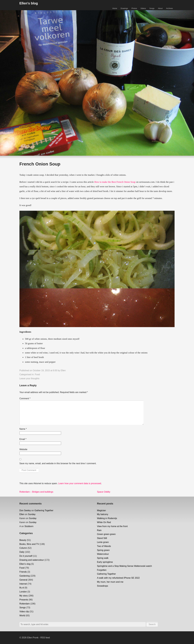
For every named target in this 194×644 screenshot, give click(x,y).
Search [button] (152, 624)
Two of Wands (104, 546)
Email (23, 439)
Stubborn (29, 526)
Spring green (103, 550)
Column (23, 548)
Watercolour (103, 554)
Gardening (25, 576)
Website (23, 449)
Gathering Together (44, 510)
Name (23, 429)
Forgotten (102, 570)
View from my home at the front (112, 526)
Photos (134, 8)
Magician (101, 510)
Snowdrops (103, 586)
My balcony (103, 514)
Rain (99, 530)
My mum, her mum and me (110, 582)
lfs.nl (22, 588)
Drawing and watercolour (32, 560)
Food (37, 374)
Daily (22, 552)
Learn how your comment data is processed (80, 483)
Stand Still (102, 538)
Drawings (124, 8)
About (160, 8)
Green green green (106, 534)
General (23, 580)
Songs (152, 8)
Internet (23, 584)
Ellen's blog (29, 3)
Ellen (63, 370)
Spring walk (103, 558)
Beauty (23, 540)
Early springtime (105, 562)
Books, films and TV (29, 544)
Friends (23, 572)
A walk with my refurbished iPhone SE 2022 (118, 578)
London (23, 592)
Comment (25, 398)
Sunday (32, 514)
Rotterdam (25, 604)
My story (24, 596)
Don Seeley (25, 510)
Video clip (24, 612)
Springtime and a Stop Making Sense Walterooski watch (125, 566)
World (22, 616)
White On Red (104, 522)
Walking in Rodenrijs (107, 518)
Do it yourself (26, 556)
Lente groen (103, 542)
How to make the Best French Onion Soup (115, 182)
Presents (24, 600)
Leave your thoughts (29, 378)
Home (115, 8)
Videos (143, 8)
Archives (169, 8)
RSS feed (45, 638)
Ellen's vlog (25, 564)
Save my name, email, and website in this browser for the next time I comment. (58, 463)
